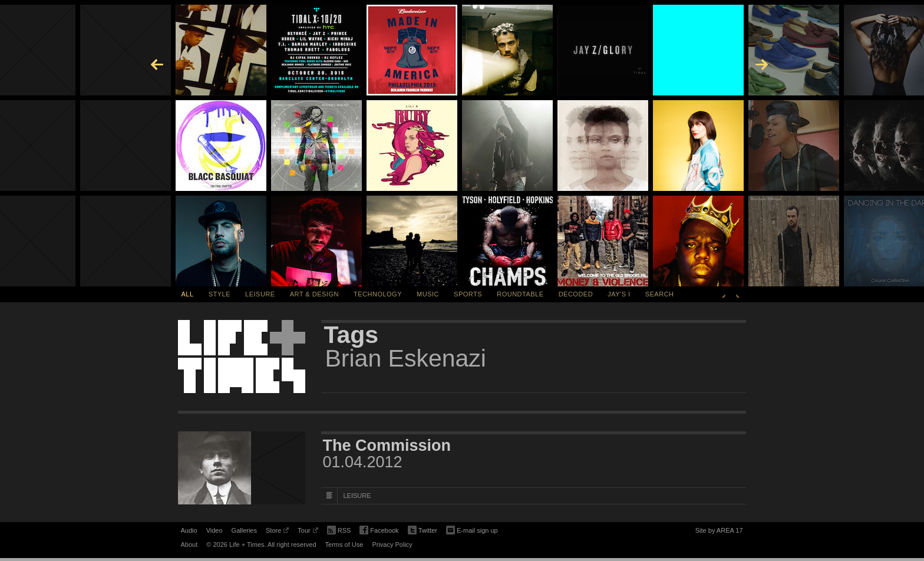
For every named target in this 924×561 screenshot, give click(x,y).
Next (738, 294)
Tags (352, 335)
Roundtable (520, 294)
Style (220, 294)
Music (428, 294)
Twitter (423, 531)
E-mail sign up (472, 529)
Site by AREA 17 (719, 532)
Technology (378, 294)
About (189, 544)
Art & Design (314, 294)
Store (277, 532)
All (188, 294)
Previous (724, 294)
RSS (339, 529)
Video (214, 530)
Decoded (576, 294)
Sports (468, 294)
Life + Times (242, 357)
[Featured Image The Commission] (242, 468)
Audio (189, 530)
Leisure (260, 294)
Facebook (379, 531)
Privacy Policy (392, 544)
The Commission (387, 445)
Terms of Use (344, 544)
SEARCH (660, 294)
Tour (308, 532)
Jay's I (619, 294)
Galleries (244, 530)
